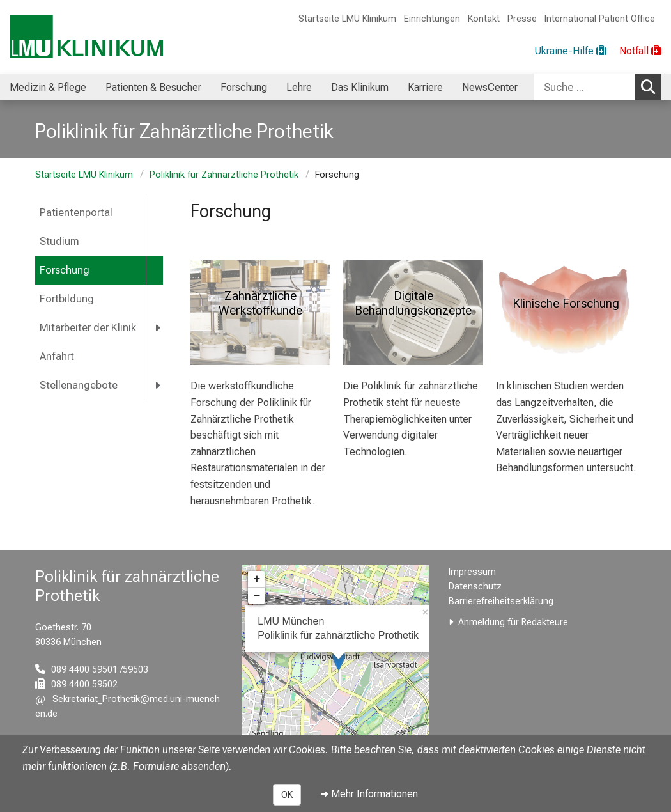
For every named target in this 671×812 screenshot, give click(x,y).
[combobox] (598, 87)
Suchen (651, 86)
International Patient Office (600, 19)
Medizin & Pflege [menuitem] (48, 87)
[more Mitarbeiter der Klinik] (158, 328)
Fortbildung (67, 299)
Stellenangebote (79, 385)
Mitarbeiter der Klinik (88, 328)
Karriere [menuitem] (425, 87)
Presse (522, 19)
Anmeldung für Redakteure (513, 622)
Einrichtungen (432, 19)
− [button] (257, 596)
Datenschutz (475, 587)
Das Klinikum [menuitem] (360, 87)
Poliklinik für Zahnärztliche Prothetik (224, 175)
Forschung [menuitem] (244, 87)
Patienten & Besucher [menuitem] (153, 87)
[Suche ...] (584, 87)
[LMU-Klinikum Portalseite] (86, 37)
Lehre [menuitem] (299, 87)
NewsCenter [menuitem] (490, 87)
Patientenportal (76, 213)
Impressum (472, 572)
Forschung (65, 270)
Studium (59, 241)
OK (287, 795)
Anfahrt (57, 356)
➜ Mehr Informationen (369, 794)
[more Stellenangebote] (158, 385)
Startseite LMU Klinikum (347, 19)
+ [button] (257, 579)
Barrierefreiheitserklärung (501, 601)
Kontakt (484, 19)
